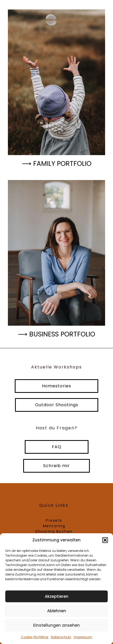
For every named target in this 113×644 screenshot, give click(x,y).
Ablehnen (57, 611)
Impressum (83, 637)
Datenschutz (61, 637)
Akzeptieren (57, 596)
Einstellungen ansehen (57, 625)
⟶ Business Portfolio (57, 334)
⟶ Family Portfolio (57, 164)
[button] (105, 540)
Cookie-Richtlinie (35, 637)
